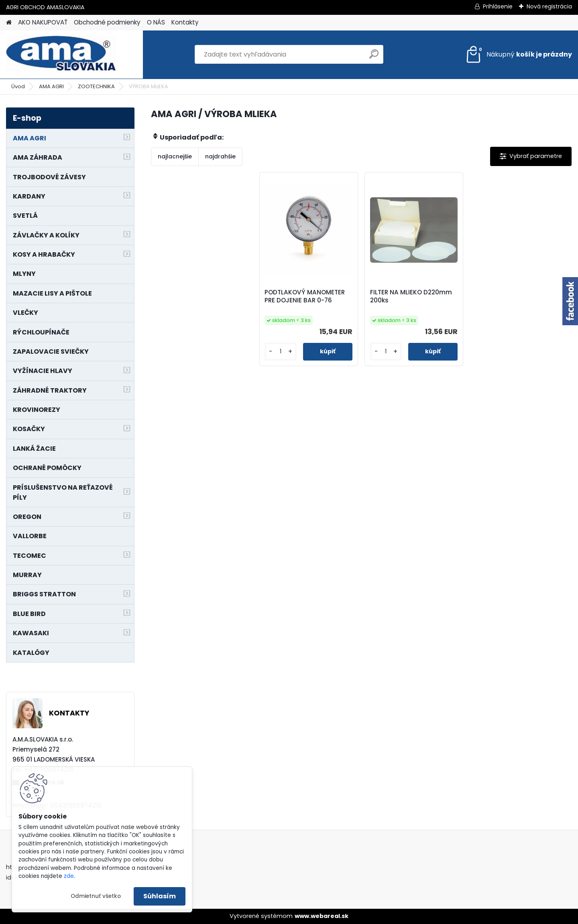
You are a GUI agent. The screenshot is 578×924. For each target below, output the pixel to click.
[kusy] (280, 352)
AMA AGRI (51, 86)
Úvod (18, 86)
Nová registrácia (549, 6)
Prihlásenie (498, 6)
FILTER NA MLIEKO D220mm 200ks (411, 296)
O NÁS (156, 22)
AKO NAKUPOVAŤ (43, 22)
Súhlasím (160, 896)
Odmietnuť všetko (96, 896)
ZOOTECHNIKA (96, 86)
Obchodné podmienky (107, 22)
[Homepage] (9, 23)
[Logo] (61, 55)
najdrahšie (220, 156)
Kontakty (185, 22)
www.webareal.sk (322, 916)
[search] (374, 57)
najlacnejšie (175, 156)
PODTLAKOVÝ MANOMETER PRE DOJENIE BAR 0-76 (305, 296)
